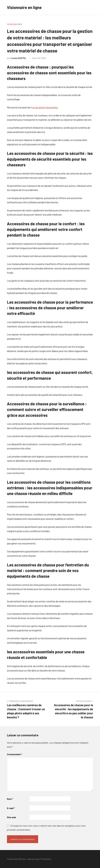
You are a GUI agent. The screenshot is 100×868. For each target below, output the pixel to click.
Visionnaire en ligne (24, 7)
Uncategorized (14, 24)
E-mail (11, 808)
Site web (11, 817)
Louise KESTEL (18, 58)
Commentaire (15, 754)
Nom (10, 799)
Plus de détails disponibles (44, 107)
